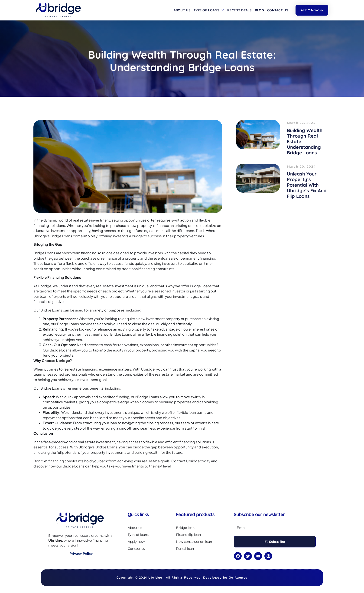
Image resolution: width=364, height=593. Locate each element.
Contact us (278, 10)
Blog (259, 10)
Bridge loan (185, 528)
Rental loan (185, 549)
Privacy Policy (81, 553)
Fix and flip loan (188, 535)
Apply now (136, 542)
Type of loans (209, 10)
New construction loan (194, 542)
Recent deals (239, 10)
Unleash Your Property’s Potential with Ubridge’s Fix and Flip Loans (307, 185)
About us (182, 10)
